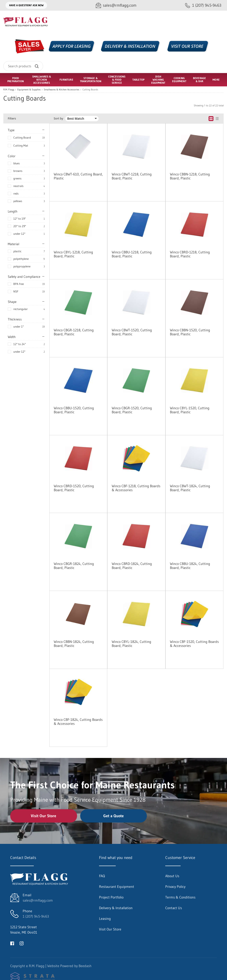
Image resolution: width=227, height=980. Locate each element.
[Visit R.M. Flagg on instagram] (22, 943)
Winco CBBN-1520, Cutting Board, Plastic (190, 332)
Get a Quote (113, 816)
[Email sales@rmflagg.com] (116, 5)
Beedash (85, 966)
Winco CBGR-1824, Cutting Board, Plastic (74, 566)
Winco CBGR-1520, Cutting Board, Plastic (132, 410)
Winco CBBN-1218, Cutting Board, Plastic (190, 176)
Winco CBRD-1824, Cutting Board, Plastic (132, 566)
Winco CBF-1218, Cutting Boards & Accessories (136, 488)
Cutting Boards (90, 90)
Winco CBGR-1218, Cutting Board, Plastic (74, 332)
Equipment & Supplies (29, 90)
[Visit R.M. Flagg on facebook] (12, 943)
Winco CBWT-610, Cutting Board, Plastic (78, 176)
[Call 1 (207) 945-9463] (203, 5)
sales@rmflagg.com (38, 900)
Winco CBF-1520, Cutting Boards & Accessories (194, 644)
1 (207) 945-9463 (36, 916)
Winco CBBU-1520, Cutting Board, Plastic (74, 410)
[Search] (23, 66)
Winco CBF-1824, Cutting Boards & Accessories (78, 722)
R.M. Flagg (9, 90)
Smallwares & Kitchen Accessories (62, 90)
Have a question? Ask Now (26, 5)
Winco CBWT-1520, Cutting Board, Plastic (132, 332)
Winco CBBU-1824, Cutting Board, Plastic (190, 566)
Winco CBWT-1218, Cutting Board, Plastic (132, 176)
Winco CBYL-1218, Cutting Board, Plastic (73, 254)
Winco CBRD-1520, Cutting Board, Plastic (74, 488)
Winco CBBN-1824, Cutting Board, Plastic (74, 644)
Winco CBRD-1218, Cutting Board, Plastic (190, 254)
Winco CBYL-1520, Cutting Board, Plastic (190, 410)
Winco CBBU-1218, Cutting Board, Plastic (132, 254)
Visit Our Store (44, 816)
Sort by (59, 118)
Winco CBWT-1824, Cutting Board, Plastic (190, 488)
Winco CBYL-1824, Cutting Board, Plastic (131, 644)
